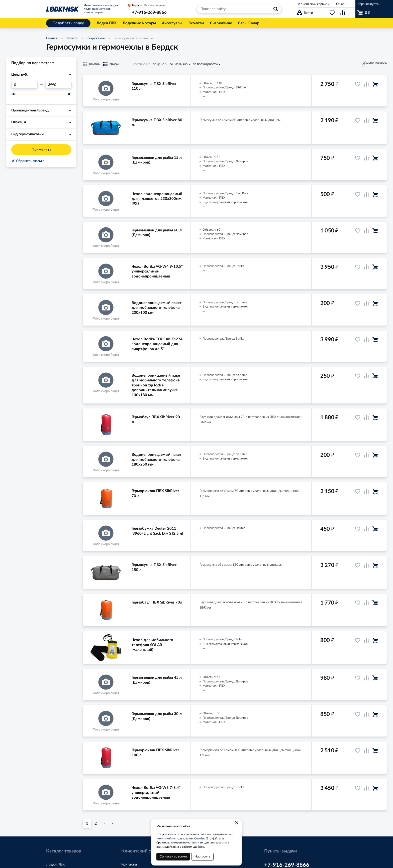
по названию (178, 64)
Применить (41, 150)
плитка (94, 64)
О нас (340, 4)
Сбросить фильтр (28, 161)
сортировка (142, 64)
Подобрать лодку (68, 23)
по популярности (205, 64)
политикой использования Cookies (181, 838)
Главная (52, 38)
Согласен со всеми (173, 857)
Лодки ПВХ (55, 864)
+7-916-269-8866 (149, 12)
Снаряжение (96, 38)
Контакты (129, 864)
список (115, 64)
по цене (158, 64)
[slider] (14, 94)
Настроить (202, 857)
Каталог (72, 38)
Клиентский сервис (313, 4)
